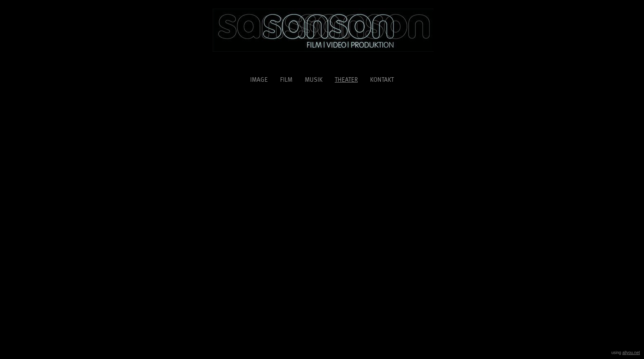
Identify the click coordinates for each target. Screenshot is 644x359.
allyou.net (631, 353)
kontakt (382, 79)
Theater (346, 79)
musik (314, 79)
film (286, 79)
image (259, 79)
